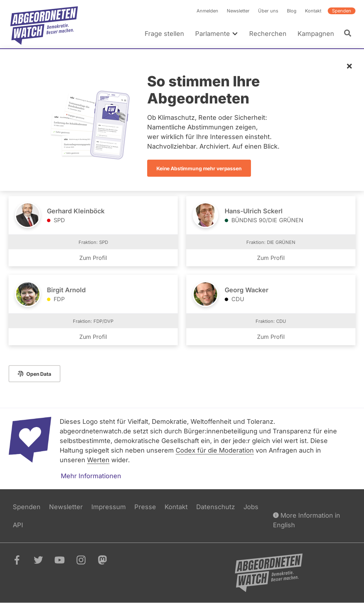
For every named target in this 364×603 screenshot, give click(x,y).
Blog (292, 11)
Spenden (342, 11)
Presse (145, 507)
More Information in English (307, 520)
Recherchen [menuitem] (268, 34)
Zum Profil (93, 258)
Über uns (268, 11)
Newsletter (238, 11)
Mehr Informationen (91, 476)
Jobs (251, 507)
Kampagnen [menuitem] (316, 34)
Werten (98, 460)
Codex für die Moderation (215, 450)
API (18, 525)
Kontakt (313, 11)
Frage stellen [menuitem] (164, 34)
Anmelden (207, 11)
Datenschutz (216, 507)
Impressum (109, 507)
